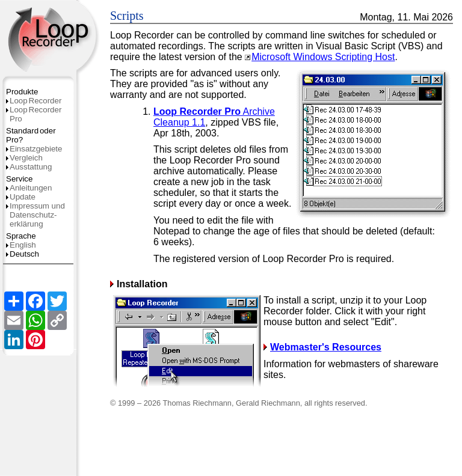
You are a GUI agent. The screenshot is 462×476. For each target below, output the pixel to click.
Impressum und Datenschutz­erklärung (35, 215)
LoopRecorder (34, 101)
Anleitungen (29, 188)
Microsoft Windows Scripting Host (320, 57)
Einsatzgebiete (34, 149)
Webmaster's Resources (322, 347)
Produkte (22, 92)
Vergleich (24, 158)
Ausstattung (29, 167)
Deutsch (23, 254)
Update (21, 197)
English (21, 245)
